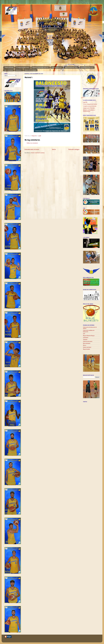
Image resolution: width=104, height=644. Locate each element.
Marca (85, 345)
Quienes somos (9, 70)
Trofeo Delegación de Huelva (90, 104)
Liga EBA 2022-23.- (57, 67)
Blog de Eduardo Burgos (89, 336)
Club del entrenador (88, 341)
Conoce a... (19, 70)
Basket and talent (87, 347)
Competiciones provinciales (90, 106)
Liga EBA (85, 102)
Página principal (9, 67)
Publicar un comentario (32, 143)
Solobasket (86, 338)
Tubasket (85, 340)
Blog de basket (86, 349)
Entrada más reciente (32, 149)
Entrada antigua (74, 149)
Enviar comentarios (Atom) (38, 153)
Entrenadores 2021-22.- (87, 67)
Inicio (54, 149)
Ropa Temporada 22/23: (71, 67)
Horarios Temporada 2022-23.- (41, 67)
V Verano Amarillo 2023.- (23, 67)
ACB (84, 334)
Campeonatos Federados (89, 108)
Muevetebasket (87, 343)
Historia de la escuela (30, 70)
